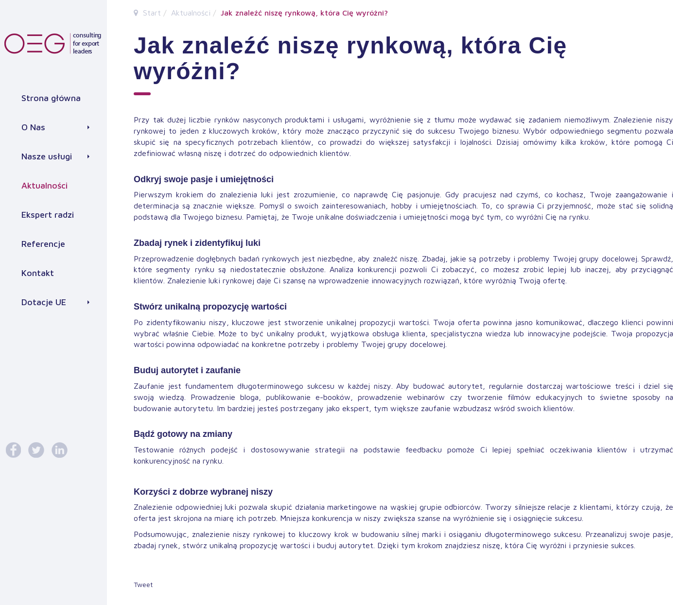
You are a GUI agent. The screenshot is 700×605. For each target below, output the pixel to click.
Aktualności (44, 185)
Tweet (143, 584)
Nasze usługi (55, 156)
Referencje (43, 244)
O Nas (55, 127)
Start (152, 13)
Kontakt (38, 273)
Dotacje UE (55, 302)
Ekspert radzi (48, 215)
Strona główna (51, 98)
